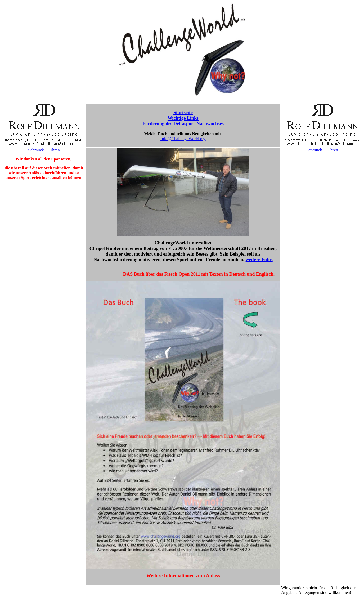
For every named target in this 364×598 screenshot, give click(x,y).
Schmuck (36, 150)
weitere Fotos (259, 260)
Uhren (55, 150)
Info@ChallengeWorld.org (183, 139)
